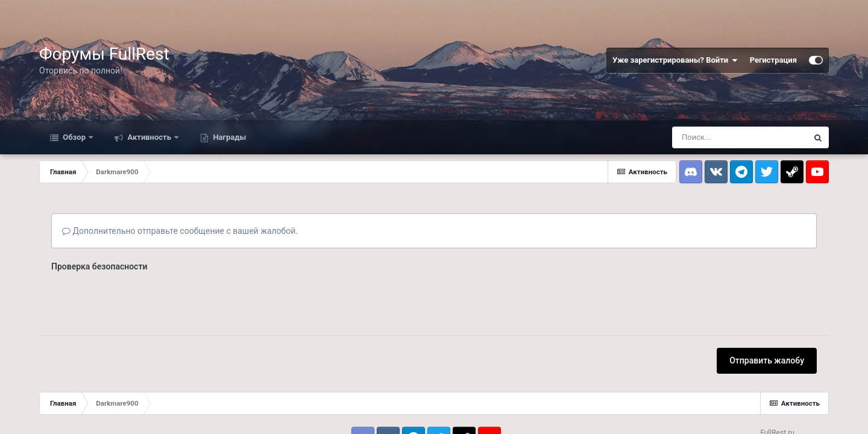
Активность (149, 137)
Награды (228, 137)
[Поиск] (740, 137)
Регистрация (773, 60)
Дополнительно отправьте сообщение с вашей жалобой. (180, 231)
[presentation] (143, 300)
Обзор (74, 137)
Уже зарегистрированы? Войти (675, 60)
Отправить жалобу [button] (767, 360)
